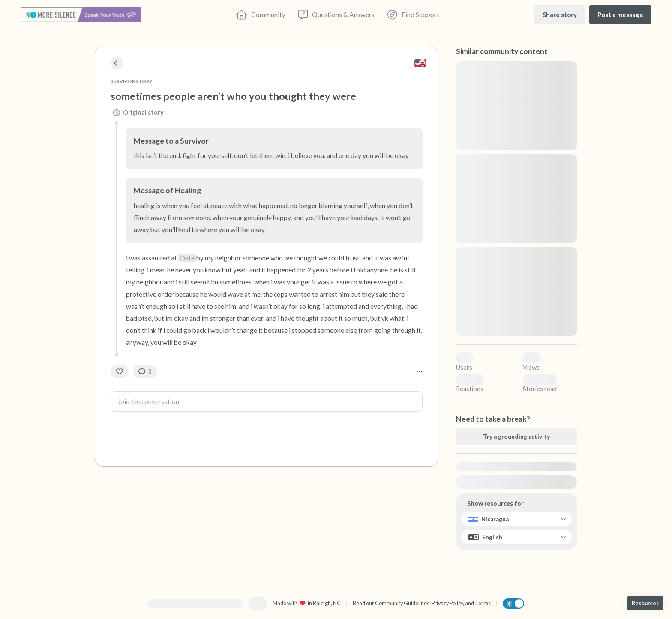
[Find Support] (413, 15)
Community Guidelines (402, 603)
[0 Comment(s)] (145, 371)
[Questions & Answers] (336, 15)
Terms (483, 603)
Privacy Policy (447, 603)
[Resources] (645, 603)
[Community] (261, 15)
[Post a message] (620, 14)
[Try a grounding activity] (516, 437)
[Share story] (560, 14)
